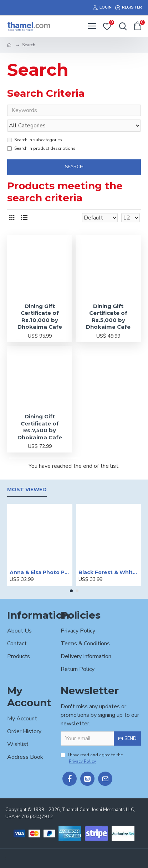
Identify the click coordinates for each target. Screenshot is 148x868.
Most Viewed (27, 490)
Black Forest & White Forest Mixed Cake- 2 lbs (109, 572)
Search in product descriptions (41, 148)
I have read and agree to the (92, 758)
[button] (71, 591)
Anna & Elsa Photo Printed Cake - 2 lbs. (40, 572)
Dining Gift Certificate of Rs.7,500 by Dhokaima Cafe (40, 427)
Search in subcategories (35, 140)
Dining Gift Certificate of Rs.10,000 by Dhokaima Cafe (40, 317)
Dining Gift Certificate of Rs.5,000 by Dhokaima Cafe (108, 317)
